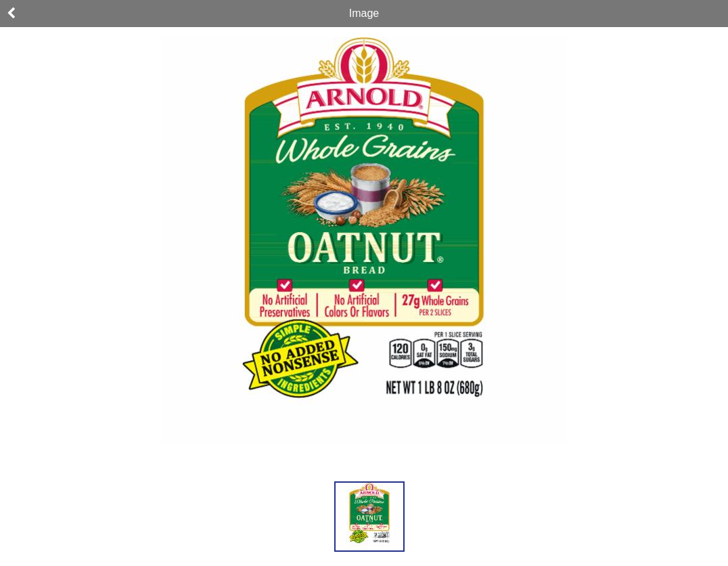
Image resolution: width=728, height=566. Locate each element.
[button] (369, 517)
